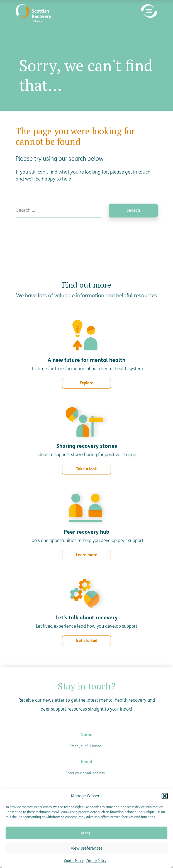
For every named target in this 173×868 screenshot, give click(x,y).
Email (86, 762)
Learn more (87, 555)
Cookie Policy (74, 861)
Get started (87, 641)
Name (86, 735)
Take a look (86, 469)
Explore (86, 383)
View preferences (87, 848)
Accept (87, 833)
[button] (165, 796)
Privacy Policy (96, 861)
